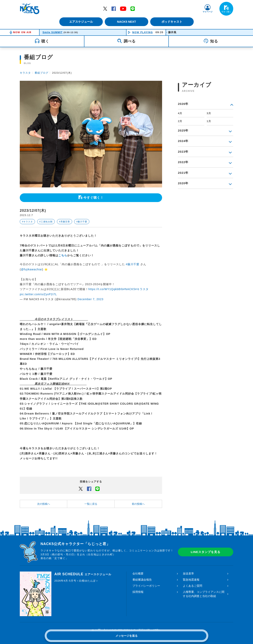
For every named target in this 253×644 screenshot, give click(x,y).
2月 (180, 121)
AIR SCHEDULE (83, 574)
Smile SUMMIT (53, 32)
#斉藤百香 (65, 222)
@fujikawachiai (32, 269)
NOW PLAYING (143, 32)
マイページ (208, 12)
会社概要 (138, 573)
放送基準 (188, 573)
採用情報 (138, 592)
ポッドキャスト (173, 22)
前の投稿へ (138, 504)
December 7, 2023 (90, 299)
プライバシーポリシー (146, 586)
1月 (209, 121)
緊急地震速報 (191, 580)
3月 (209, 113)
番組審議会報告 (142, 580)
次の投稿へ (44, 504)
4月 (180, 113)
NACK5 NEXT (126, 22)
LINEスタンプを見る (206, 552)
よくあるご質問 (193, 586)
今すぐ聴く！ (93, 198)
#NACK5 (129, 289)
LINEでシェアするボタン (97, 489)
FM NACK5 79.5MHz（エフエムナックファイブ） (30, 9)
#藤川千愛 (82, 222)
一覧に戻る (91, 504)
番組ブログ (42, 73)
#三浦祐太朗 (46, 222)
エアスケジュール (80, 22)
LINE (133, 8)
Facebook (114, 8)
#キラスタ (27, 222)
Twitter (105, 8)
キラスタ (25, 73)
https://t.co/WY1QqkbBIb (106, 289)
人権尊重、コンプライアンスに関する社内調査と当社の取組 (204, 594)
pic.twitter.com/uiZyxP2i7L (38, 294)
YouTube (123, 8)
